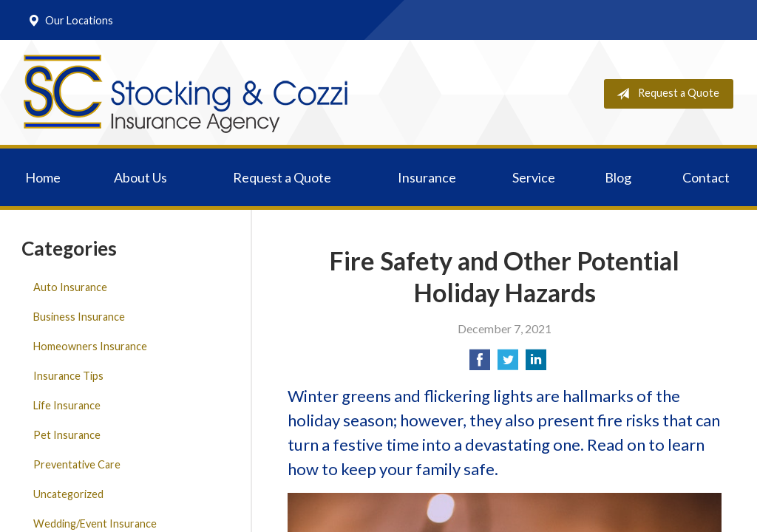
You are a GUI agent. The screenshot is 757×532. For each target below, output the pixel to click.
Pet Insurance (67, 435)
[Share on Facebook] (480, 364)
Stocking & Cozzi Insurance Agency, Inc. (186, 94)
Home (43, 177)
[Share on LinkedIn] (536, 364)
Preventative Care (77, 464)
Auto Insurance (70, 287)
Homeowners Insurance (90, 346)
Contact (706, 177)
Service (534, 177)
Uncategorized (68, 494)
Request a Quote (665, 94)
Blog (618, 177)
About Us (140, 177)
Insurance (427, 177)
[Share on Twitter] (508, 364)
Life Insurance (67, 405)
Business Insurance (79, 317)
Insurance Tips (68, 376)
